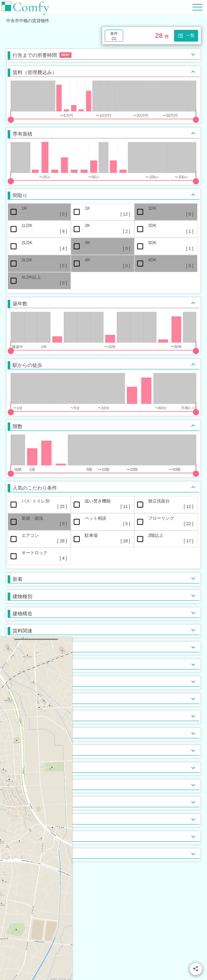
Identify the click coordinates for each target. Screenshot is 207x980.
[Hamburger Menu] (197, 7)
